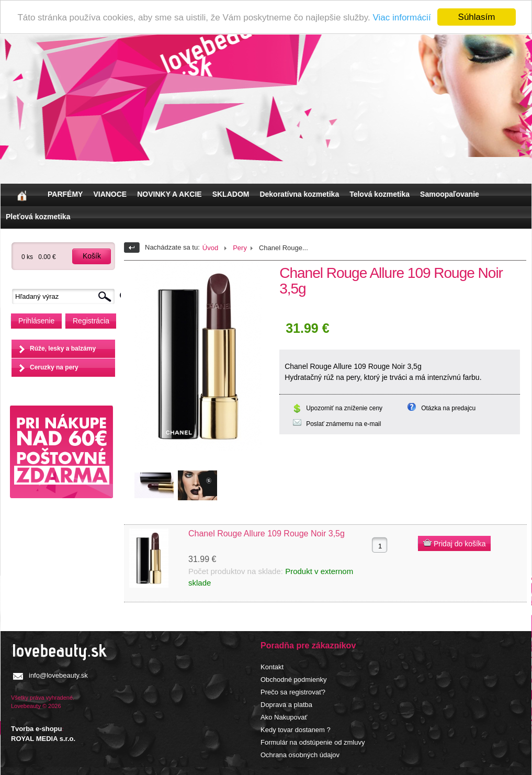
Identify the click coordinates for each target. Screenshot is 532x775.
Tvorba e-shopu (37, 729)
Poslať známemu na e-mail (343, 424)
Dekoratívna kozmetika (299, 194)
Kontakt (272, 667)
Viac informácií (401, 18)
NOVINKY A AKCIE (169, 194)
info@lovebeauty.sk (58, 675)
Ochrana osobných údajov (300, 755)
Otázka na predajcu (448, 408)
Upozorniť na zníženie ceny (344, 408)
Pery (240, 248)
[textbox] (66, 296)
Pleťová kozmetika (38, 217)
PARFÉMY (65, 194)
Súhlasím (477, 17)
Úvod (210, 248)
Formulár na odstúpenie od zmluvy (313, 742)
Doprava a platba (286, 705)
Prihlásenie (36, 321)
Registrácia (91, 321)
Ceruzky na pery (54, 367)
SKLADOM (231, 194)
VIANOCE (110, 194)
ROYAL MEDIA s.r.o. (43, 739)
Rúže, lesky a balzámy (63, 349)
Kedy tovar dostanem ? (296, 730)
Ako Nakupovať (284, 717)
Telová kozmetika (380, 194)
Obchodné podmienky (293, 679)
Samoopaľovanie (450, 194)
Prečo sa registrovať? (293, 692)
